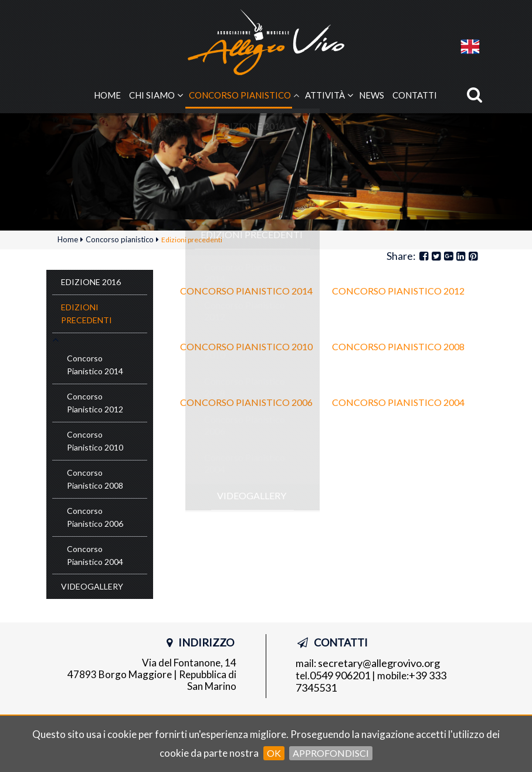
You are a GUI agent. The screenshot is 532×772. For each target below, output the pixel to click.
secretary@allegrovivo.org (379, 664)
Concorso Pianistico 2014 (246, 292)
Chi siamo (152, 96)
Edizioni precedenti (87, 314)
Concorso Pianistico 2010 (246, 348)
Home (107, 96)
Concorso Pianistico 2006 (246, 403)
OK (274, 753)
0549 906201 (340, 676)
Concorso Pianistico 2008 (398, 348)
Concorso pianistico (240, 96)
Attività (325, 96)
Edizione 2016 (91, 282)
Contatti (415, 96)
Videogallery (92, 588)
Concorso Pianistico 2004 (398, 403)
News (372, 96)
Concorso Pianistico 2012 (398, 292)
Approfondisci (331, 753)
